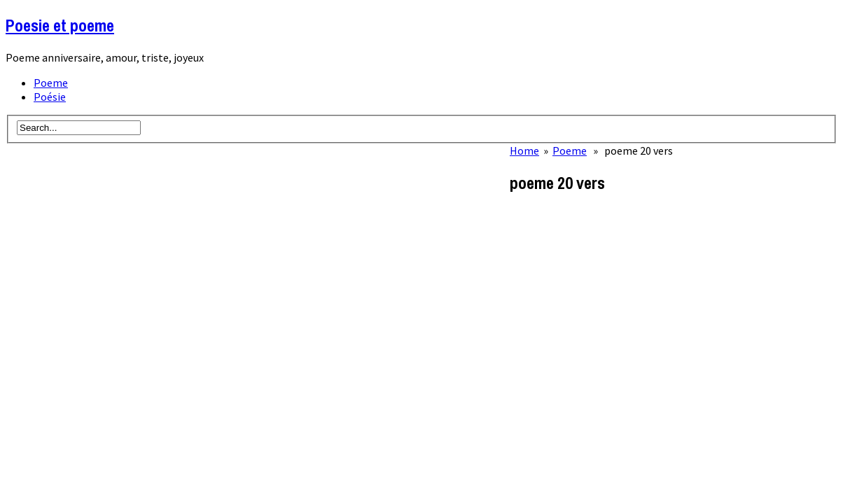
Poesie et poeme (60, 25)
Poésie (50, 97)
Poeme (51, 83)
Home (524, 150)
